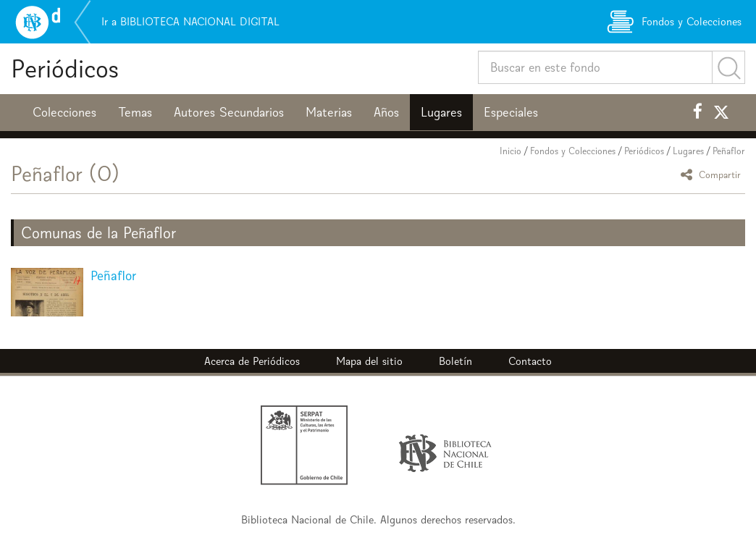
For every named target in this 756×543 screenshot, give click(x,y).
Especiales (511, 112)
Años (386, 112)
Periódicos (65, 68)
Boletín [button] (455, 361)
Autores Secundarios (229, 112)
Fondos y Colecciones (573, 151)
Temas (135, 112)
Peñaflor (729, 151)
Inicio (511, 151)
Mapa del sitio (369, 361)
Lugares (441, 112)
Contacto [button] (530, 361)
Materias (329, 112)
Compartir (713, 174)
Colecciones (64, 112)
